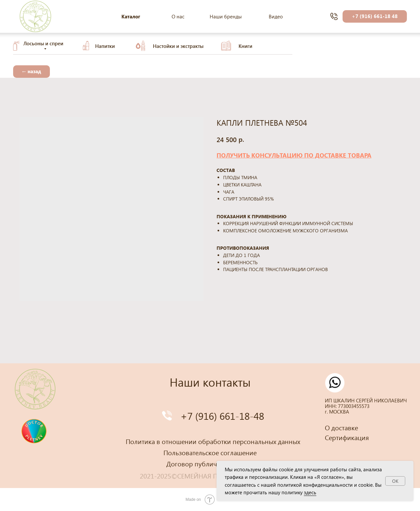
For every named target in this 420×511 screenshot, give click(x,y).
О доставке (341, 427)
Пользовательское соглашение (210, 452)
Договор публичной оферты (210, 463)
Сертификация (347, 437)
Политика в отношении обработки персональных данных (213, 441)
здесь (310, 492)
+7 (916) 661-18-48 (222, 416)
